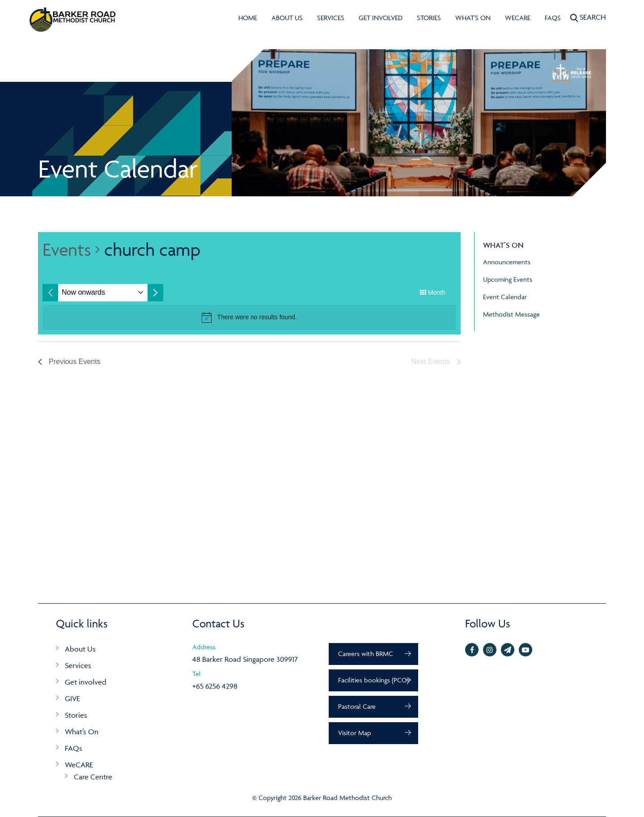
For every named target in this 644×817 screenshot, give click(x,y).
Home (248, 18)
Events (67, 249)
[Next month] (155, 293)
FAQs (553, 18)
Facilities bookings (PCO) (373, 680)
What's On (473, 18)
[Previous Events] (69, 362)
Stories (429, 18)
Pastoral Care (357, 706)
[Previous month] (50, 293)
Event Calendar (505, 297)
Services (331, 18)
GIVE (72, 698)
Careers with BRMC (366, 654)
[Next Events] (436, 362)
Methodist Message (511, 314)
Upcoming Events (508, 279)
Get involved (381, 18)
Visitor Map (354, 733)
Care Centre (93, 777)
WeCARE (518, 18)
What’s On (82, 732)
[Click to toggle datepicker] (83, 293)
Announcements (507, 262)
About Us (287, 18)
